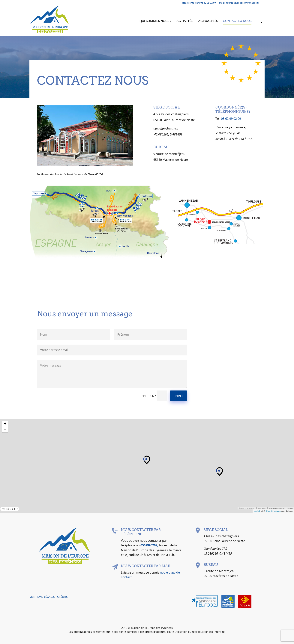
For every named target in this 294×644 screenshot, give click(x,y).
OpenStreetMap (273, 511)
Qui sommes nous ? (155, 21)
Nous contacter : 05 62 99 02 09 (199, 3)
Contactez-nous (237, 21)
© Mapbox (261, 508)
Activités (185, 21)
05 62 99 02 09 (231, 119)
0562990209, (150, 545)
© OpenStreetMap (276, 508)
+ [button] (5, 424)
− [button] (5, 430)
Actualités (208, 21)
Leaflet (257, 511)
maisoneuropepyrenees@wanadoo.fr (239, 3)
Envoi (178, 396)
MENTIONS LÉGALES (42, 597)
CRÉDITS (62, 597)
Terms (290, 508)
